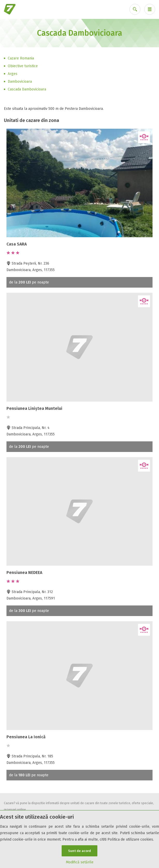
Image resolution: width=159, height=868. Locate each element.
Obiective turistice (23, 66)
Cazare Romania (21, 58)
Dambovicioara (20, 82)
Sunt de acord (79, 851)
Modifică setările (80, 862)
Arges (13, 74)
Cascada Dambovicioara (27, 89)
